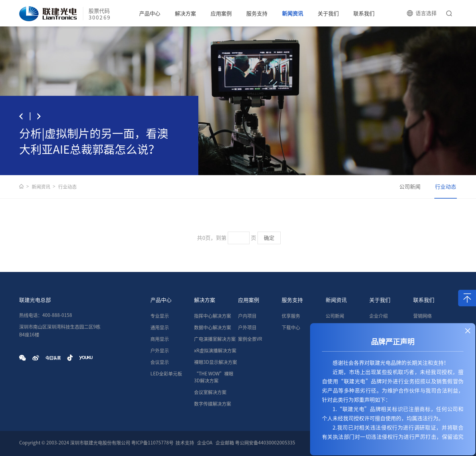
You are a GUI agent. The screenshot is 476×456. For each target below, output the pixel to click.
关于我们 (328, 14)
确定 (269, 238)
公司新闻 (410, 187)
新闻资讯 (293, 14)
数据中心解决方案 (213, 327)
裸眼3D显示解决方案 (216, 362)
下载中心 (291, 327)
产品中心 (150, 14)
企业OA (205, 443)
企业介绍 (378, 316)
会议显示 (160, 362)
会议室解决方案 (210, 392)
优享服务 (291, 316)
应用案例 (221, 14)
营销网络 (422, 316)
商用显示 (160, 339)
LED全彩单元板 (166, 374)
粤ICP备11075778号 (152, 443)
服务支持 (257, 14)
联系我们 (364, 14)
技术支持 (185, 443)
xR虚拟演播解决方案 (215, 351)
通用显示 (160, 327)
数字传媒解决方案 (213, 404)
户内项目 (247, 316)
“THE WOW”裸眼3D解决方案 (214, 377)
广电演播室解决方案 (215, 339)
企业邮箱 (225, 443)
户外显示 (160, 351)
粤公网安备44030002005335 (265, 443)
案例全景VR (250, 339)
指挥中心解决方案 (213, 316)
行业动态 (67, 187)
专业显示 (160, 316)
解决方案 (185, 14)
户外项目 (247, 327)
